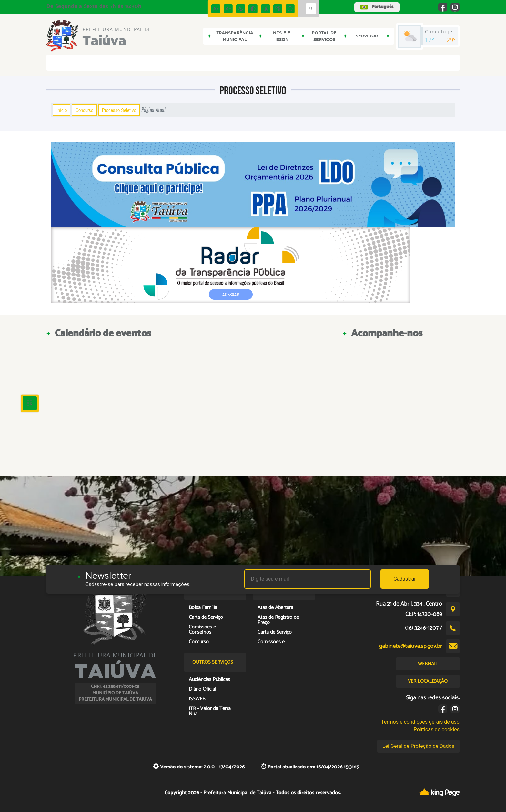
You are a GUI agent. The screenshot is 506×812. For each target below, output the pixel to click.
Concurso (84, 110)
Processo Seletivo (119, 110)
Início (62, 110)
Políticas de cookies (437, 730)
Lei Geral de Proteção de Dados (418, 746)
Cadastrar (405, 579)
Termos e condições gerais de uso (420, 722)
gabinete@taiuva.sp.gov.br (411, 646)
